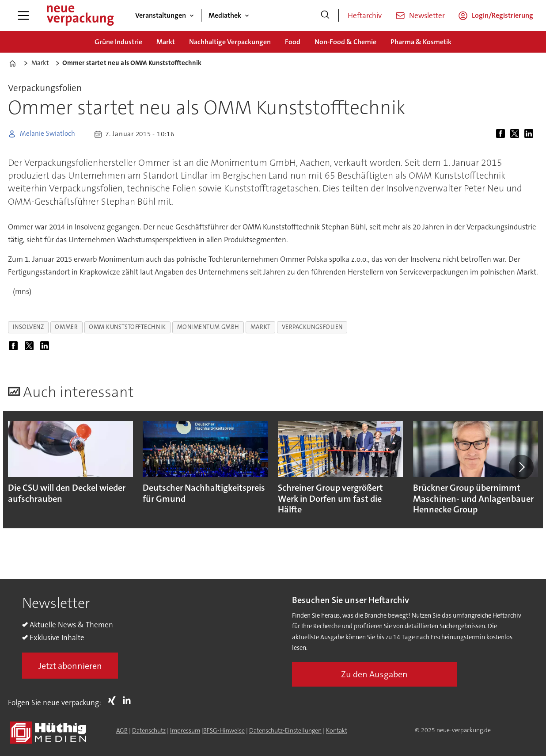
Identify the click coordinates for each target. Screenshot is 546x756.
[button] (521, 467)
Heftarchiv (365, 15)
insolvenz (28, 327)
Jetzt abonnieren (70, 666)
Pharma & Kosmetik (421, 42)
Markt (166, 42)
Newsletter (427, 15)
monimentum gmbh (208, 327)
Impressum (185, 730)
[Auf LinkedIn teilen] (531, 134)
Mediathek (225, 15)
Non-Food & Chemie (345, 42)
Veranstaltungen (161, 15)
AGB (122, 730)
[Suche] (325, 15)
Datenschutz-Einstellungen (285, 730)
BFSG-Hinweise (224, 730)
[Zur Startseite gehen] (80, 15)
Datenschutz (149, 730)
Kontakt (337, 730)
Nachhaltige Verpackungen (230, 42)
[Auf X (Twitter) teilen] (516, 134)
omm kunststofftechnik (127, 327)
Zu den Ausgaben (374, 674)
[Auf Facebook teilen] (502, 134)
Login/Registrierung (502, 15)
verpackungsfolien (312, 327)
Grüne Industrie (118, 42)
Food (293, 42)
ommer (66, 327)
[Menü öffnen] (23, 15)
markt (261, 327)
